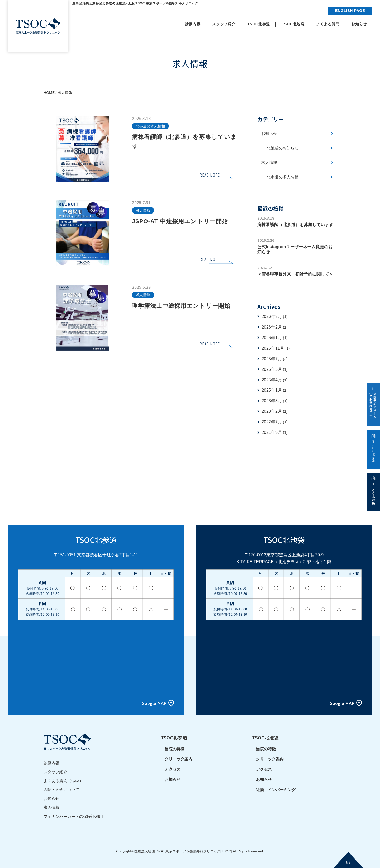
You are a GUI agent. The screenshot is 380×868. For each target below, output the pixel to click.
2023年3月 (274, 401)
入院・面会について (61, 789)
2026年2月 (274, 327)
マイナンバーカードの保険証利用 (73, 815)
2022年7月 (274, 422)
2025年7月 (274, 359)
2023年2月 (274, 412)
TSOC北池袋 (265, 738)
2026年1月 (274, 338)
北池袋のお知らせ (283, 148)
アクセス (173, 770)
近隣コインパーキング (276, 791)
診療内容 (51, 763)
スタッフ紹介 (55, 772)
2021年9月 (274, 433)
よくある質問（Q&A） (64, 781)
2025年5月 (274, 370)
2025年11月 (276, 348)
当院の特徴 (175, 749)
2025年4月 (274, 380)
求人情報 (269, 163)
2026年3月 (274, 317)
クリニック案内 (179, 760)
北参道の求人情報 (283, 177)
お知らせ (269, 134)
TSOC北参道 (174, 738)
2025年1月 (274, 391)
